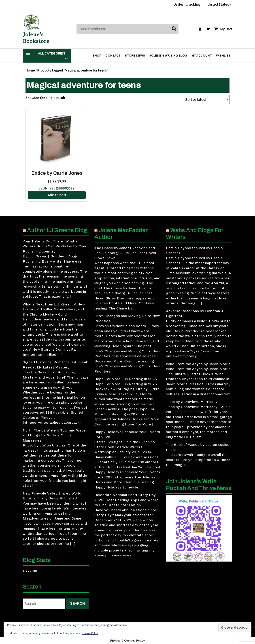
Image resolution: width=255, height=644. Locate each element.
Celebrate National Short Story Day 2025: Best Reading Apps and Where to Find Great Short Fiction (126, 500)
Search (174, 29)
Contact (113, 56)
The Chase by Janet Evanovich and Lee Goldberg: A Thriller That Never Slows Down (125, 253)
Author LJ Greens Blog (57, 230)
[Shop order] (206, 100)
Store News (135, 56)
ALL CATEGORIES (47, 56)
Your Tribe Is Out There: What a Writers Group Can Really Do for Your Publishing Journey (55, 246)
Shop (97, 56)
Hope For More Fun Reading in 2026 (126, 379)
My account (202, 56)
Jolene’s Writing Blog (168, 56)
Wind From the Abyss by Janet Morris (198, 364)
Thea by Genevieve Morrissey (192, 402)
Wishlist (223, 56)
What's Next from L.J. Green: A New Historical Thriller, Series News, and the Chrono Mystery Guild (54, 309)
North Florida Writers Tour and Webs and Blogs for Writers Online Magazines (54, 435)
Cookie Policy (90, 633)
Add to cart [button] (57, 195)
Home (30, 70)
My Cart (223, 29)
